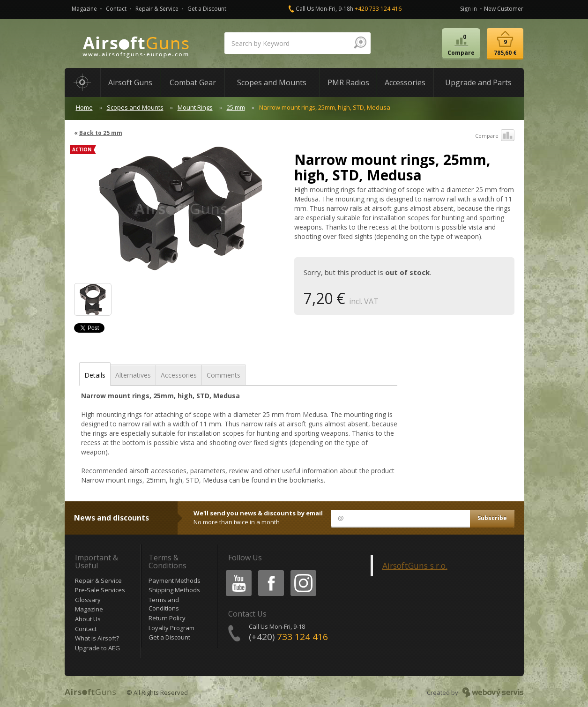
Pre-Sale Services (100, 590)
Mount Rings (195, 107)
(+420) (288, 637)
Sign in (469, 9)
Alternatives (133, 375)
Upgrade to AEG (97, 648)
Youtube (236, 572)
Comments (223, 375)
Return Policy (167, 618)
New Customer (504, 9)
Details (95, 375)
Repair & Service (157, 9)
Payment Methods (175, 580)
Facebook (270, 572)
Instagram (303, 572)
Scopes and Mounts (135, 107)
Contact (116, 9)
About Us (88, 619)
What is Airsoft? (97, 638)
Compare (495, 136)
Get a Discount (207, 9)
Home (84, 107)
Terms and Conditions (164, 604)
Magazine (84, 9)
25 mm (236, 107)
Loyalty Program (171, 628)
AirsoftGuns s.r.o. (415, 566)
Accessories (179, 375)
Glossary (88, 600)
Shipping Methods (174, 590)
